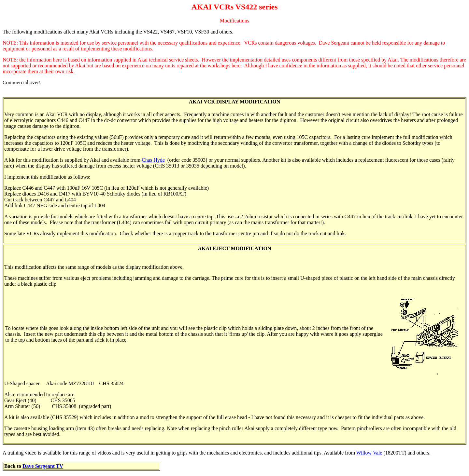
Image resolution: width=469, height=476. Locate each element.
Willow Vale (369, 453)
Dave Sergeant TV (43, 466)
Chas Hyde (153, 160)
